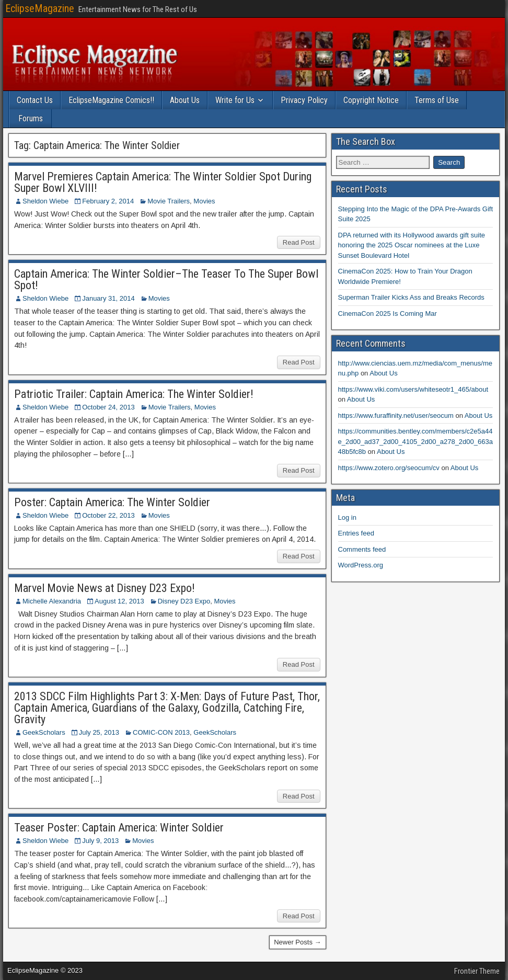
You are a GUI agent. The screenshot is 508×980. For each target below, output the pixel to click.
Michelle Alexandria (52, 601)
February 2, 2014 (108, 201)
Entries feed (356, 533)
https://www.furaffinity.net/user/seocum (396, 415)
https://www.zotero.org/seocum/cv (389, 468)
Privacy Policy (304, 100)
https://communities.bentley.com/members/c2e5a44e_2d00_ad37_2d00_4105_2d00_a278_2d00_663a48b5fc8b (415, 441)
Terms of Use (437, 100)
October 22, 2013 (108, 515)
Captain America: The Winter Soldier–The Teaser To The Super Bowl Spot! (166, 280)
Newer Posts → (297, 942)
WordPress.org (361, 565)
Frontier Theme (477, 971)
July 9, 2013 (100, 841)
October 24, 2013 (108, 407)
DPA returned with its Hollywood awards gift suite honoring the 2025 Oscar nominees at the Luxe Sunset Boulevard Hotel (412, 245)
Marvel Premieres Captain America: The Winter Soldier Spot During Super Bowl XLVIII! (163, 182)
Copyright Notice (371, 100)
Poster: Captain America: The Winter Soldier (112, 502)
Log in (347, 517)
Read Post (299, 242)
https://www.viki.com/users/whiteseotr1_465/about (413, 389)
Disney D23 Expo (184, 601)
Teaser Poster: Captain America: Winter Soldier (119, 828)
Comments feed (362, 549)
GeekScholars (44, 732)
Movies (204, 201)
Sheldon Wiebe (45, 201)
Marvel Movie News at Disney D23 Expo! (105, 588)
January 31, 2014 (108, 298)
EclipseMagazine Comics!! (111, 100)
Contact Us (35, 100)
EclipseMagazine (40, 8)
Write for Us (235, 100)
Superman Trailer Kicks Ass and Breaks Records (411, 297)
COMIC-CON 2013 (161, 732)
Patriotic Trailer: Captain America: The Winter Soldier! (134, 394)
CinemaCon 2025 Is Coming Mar (388, 314)
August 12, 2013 (119, 601)
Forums (31, 118)
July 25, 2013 (99, 732)
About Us (185, 100)
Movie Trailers (169, 201)
